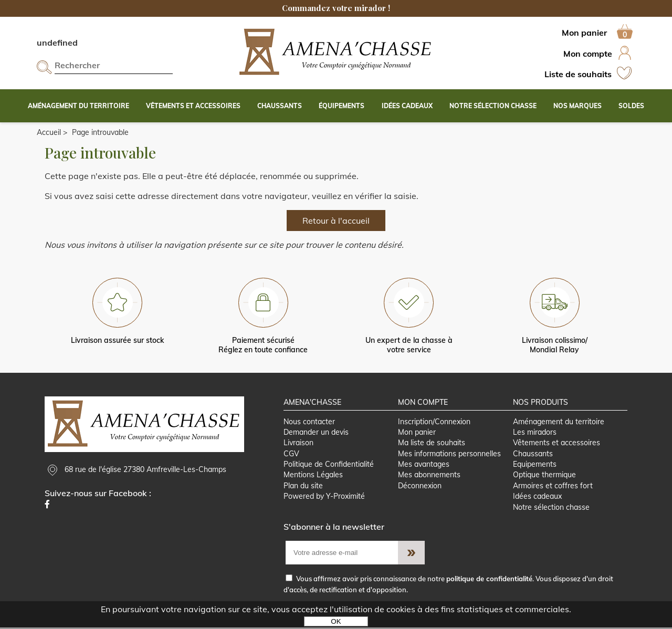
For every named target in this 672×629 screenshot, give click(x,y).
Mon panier (417, 433)
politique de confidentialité (489, 580)
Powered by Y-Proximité (324, 498)
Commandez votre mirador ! (336, 8)
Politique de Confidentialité (329, 465)
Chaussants (533, 454)
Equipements (535, 465)
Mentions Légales (313, 476)
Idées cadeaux (537, 498)
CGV (291, 454)
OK (336, 621)
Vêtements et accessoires (556, 444)
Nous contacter (309, 422)
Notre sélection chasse (551, 509)
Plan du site (303, 487)
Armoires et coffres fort (553, 487)
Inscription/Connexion (434, 422)
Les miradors (535, 433)
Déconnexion (420, 487)
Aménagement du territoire (559, 422)
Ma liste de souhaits (432, 444)
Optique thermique (544, 476)
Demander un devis (316, 433)
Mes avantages (424, 465)
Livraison (298, 444)
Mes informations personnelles (449, 454)
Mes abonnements (429, 476)
